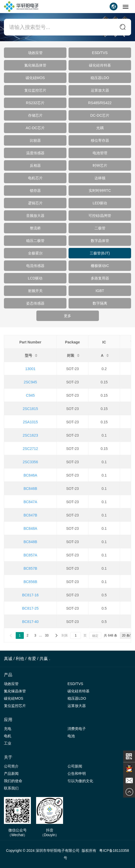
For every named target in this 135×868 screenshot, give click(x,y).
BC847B (30, 515)
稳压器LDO (100, 78)
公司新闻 (75, 766)
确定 (95, 636)
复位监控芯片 (35, 90)
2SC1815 (30, 409)
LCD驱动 (35, 278)
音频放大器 (35, 216)
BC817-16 (30, 595)
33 (47, 635)
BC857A (30, 555)
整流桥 (35, 228)
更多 (67, 316)
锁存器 (35, 191)
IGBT (100, 291)
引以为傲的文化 (80, 781)
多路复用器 (100, 278)
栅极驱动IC (100, 266)
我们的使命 (13, 781)
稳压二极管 (35, 241)
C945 (30, 395)
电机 (8, 736)
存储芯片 (35, 115)
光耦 (100, 128)
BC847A (30, 502)
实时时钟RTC (100, 191)
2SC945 (30, 382)
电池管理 (100, 153)
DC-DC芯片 (100, 115)
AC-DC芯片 (35, 128)
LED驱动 (100, 203)
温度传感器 (35, 153)
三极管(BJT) (100, 253)
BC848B (30, 542)
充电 (8, 729)
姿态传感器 (35, 303)
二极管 (100, 228)
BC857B (30, 568)
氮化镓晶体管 (35, 65)
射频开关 (35, 291)
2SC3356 (30, 462)
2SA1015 (30, 422)
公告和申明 (77, 774)
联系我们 (11, 788)
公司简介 (11, 766)
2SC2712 (30, 449)
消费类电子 (77, 729)
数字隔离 (100, 303)
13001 (30, 369)
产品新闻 (11, 774)
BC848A (30, 528)
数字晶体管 (100, 241)
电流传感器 (35, 266)
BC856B (30, 582)
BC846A (30, 475)
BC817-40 (30, 622)
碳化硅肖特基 (100, 65)
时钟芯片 (100, 165)
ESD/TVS (100, 53)
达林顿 (100, 178)
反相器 (35, 165)
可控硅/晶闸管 (100, 216)
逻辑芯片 (35, 203)
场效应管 (35, 53)
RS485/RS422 (100, 103)
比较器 (35, 140)
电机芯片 (35, 178)
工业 (8, 743)
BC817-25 (30, 608)
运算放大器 (100, 90)
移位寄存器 (100, 140)
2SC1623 (30, 435)
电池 (71, 736)
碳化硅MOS (35, 78)
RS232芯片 (35, 103)
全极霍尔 (35, 253)
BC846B (30, 489)
